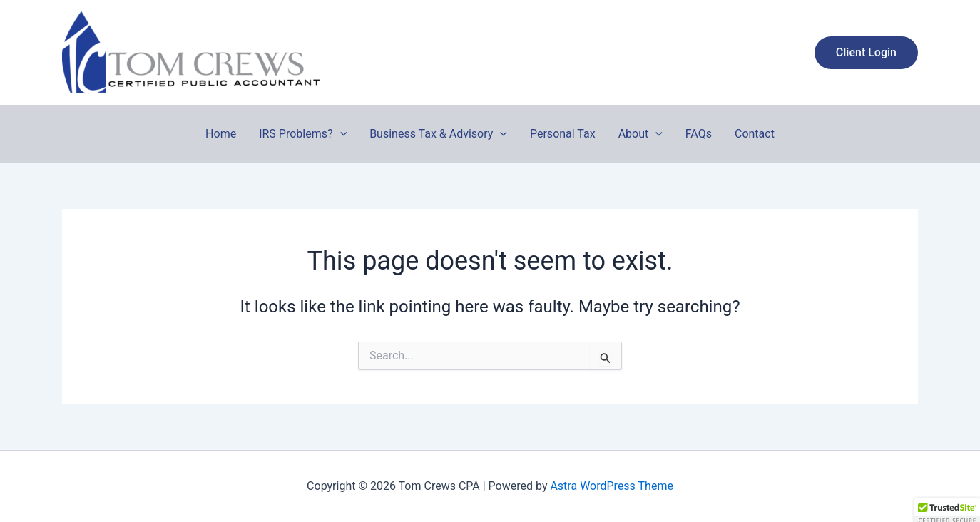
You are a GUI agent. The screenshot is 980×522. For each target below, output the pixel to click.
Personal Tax (563, 134)
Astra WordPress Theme (611, 486)
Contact (755, 134)
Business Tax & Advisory (438, 134)
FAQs (699, 134)
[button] (866, 53)
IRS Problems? (303, 134)
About (640, 134)
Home (221, 134)
